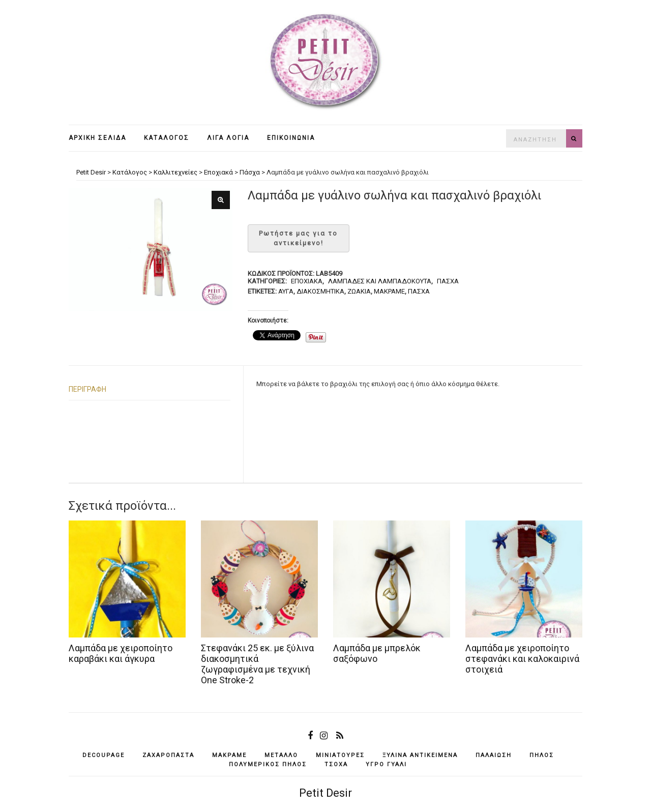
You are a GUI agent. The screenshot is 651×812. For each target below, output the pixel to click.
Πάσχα (448, 281)
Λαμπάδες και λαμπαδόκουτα (380, 281)
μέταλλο (281, 755)
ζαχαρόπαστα (168, 755)
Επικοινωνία (291, 138)
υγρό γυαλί (386, 764)
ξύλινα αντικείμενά (420, 755)
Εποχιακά (307, 281)
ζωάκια (359, 291)
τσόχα (336, 764)
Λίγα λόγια (228, 138)
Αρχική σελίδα (97, 138)
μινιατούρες (340, 755)
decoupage (103, 755)
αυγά (286, 291)
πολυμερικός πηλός (268, 764)
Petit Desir (325, 793)
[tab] (150, 389)
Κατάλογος (167, 138)
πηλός (542, 755)
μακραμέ (389, 291)
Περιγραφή (87, 389)
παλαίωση (494, 755)
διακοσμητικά (320, 291)
